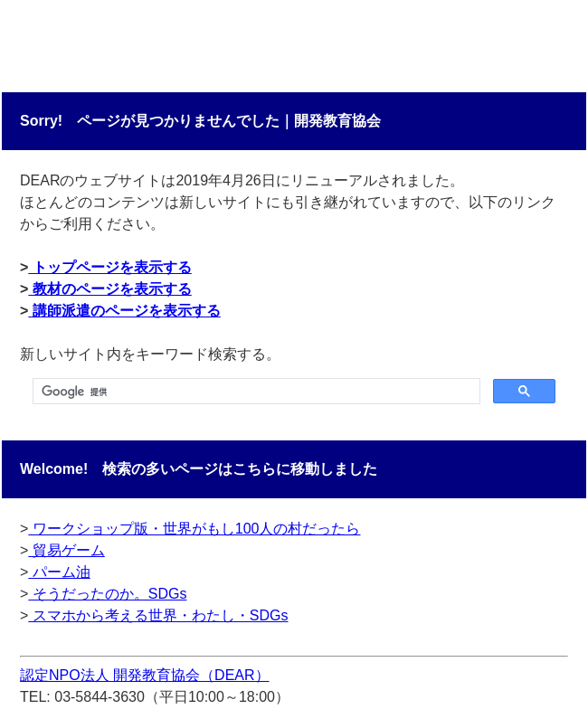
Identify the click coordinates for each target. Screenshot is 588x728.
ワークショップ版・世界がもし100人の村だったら (194, 529)
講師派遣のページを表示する (124, 311)
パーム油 (59, 572)
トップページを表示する (109, 267)
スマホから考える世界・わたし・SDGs (158, 615)
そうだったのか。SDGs (107, 594)
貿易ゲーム (66, 550)
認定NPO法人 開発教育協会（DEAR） (145, 675)
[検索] (255, 392)
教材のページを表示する (109, 289)
